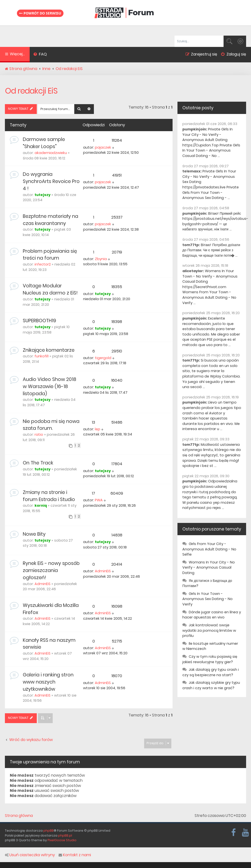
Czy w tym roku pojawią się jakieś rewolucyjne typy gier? (210, 659)
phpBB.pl (65, 835)
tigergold (103, 358)
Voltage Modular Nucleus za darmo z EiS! (50, 289)
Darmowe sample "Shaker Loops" (44, 143)
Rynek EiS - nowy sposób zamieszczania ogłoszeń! (51, 570)
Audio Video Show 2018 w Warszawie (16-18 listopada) (50, 386)
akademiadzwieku (51, 153)
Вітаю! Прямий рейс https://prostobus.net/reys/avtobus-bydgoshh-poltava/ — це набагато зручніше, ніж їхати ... (215, 221)
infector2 (43, 264)
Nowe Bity (34, 534)
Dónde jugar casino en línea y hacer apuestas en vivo (212, 615)
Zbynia (101, 259)
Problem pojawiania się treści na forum (50, 255)
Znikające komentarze (49, 350)
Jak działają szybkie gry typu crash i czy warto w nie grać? (211, 685)
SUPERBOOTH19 (39, 321)
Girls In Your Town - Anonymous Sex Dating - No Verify (207, 599)
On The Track (38, 463)
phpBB (49, 831)
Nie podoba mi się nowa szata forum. (51, 425)
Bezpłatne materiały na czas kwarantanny (50, 220)
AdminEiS (43, 584)
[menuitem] (40, 55)
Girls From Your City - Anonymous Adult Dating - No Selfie (209, 549)
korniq (41, 505)
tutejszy (43, 195)
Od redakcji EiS (31, 91)
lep (98, 429)
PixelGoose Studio (62, 840)
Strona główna (19, 816)
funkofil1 (42, 356)
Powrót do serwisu (40, 13)
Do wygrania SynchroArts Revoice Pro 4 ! (51, 181)
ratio (39, 434)
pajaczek (103, 147)
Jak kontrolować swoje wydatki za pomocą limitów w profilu (209, 630)
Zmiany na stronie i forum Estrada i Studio (49, 496)
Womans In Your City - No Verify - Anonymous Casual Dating (209, 567)
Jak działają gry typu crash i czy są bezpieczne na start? (211, 672)
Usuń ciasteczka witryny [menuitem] (30, 855)
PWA (99, 500)
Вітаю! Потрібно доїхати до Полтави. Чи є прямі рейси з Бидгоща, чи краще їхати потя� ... (211, 250)
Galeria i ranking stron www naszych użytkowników (48, 682)
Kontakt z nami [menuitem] (75, 855)
